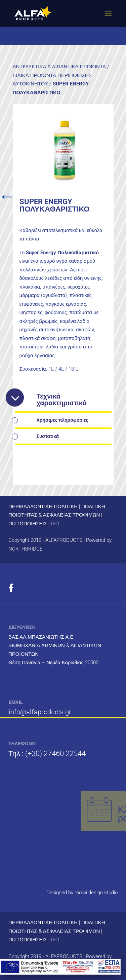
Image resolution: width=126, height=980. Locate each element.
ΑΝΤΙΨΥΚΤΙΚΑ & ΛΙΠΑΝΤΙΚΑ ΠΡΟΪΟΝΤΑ (59, 67)
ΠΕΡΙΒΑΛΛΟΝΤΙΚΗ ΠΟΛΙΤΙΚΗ (43, 506)
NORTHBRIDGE (26, 549)
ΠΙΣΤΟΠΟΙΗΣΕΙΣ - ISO (34, 524)
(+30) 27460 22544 (55, 753)
